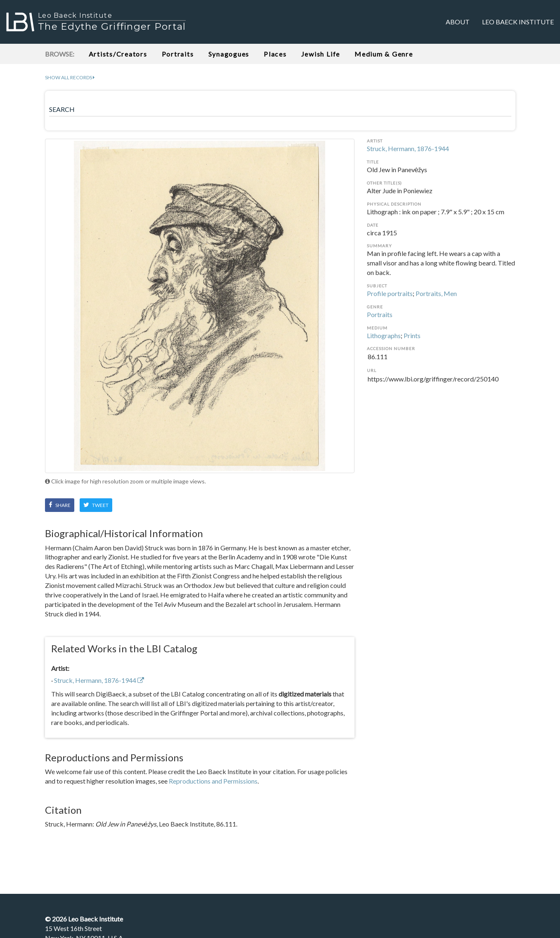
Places (275, 54)
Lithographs (384, 335)
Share (60, 505)
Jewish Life (321, 54)
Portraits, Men (436, 293)
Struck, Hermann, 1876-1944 (408, 148)
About (458, 22)
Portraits (178, 54)
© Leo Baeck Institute (84, 919)
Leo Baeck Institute (518, 22)
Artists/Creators (118, 54)
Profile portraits (390, 293)
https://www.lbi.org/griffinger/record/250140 (441, 384)
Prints (412, 335)
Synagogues (229, 54)
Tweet (96, 505)
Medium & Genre (384, 54)
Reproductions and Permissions (213, 781)
